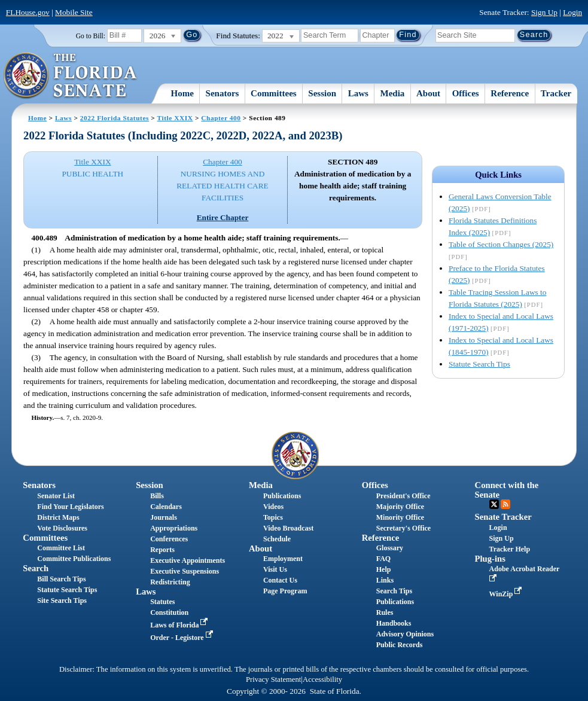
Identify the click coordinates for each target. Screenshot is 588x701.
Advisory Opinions (405, 634)
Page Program (285, 591)
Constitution (169, 612)
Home (182, 93)
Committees (274, 93)
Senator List (56, 496)
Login (572, 12)
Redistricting (170, 582)
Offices (466, 93)
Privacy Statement (273, 679)
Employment (283, 559)
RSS (505, 504)
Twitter (494, 504)
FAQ (383, 559)
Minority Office (400, 517)
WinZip (507, 594)
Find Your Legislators (70, 507)
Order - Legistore (183, 638)
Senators (223, 93)
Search (36, 568)
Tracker (556, 93)
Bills (157, 496)
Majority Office (400, 507)
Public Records (400, 645)
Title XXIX (175, 118)
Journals (164, 517)
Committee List (61, 548)
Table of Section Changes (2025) (501, 244)
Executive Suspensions (185, 571)
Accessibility (322, 679)
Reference (510, 93)
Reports (162, 550)
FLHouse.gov (28, 12)
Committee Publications (74, 559)
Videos (273, 507)
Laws (358, 93)
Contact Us (280, 580)
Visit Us (275, 569)
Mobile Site (74, 12)
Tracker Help (510, 549)
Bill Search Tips (61, 579)
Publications (282, 496)
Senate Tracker (503, 517)
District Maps (58, 517)
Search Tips (394, 591)
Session (322, 93)
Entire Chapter (223, 217)
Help (384, 569)
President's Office (403, 496)
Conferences (169, 539)
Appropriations (174, 528)
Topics (273, 517)
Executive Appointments (188, 560)
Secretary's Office (403, 528)
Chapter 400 (221, 118)
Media (393, 93)
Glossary (390, 548)
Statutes (162, 602)
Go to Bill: (91, 36)
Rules (385, 612)
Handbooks (394, 623)
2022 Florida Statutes (115, 118)
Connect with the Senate (507, 490)
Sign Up (544, 12)
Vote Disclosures (62, 528)
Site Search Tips (62, 601)
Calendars (166, 507)
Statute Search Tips (479, 364)
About (428, 93)
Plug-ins (490, 559)
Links (385, 580)
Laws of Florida (180, 625)
